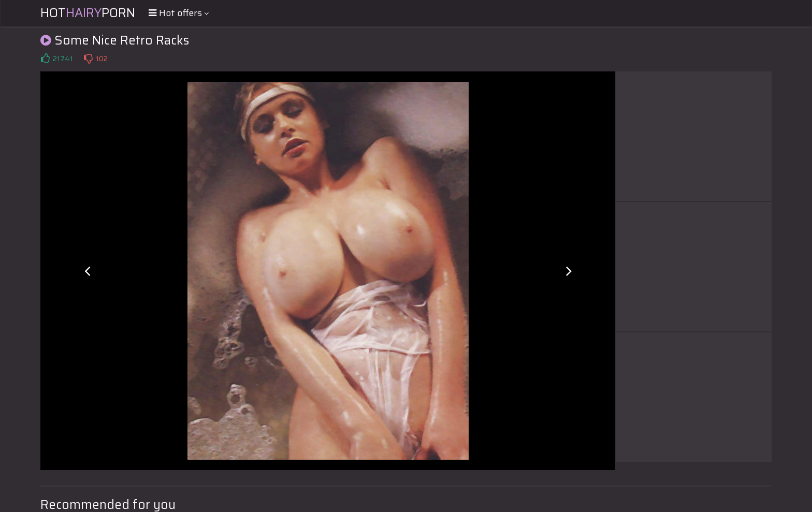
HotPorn (88, 13)
